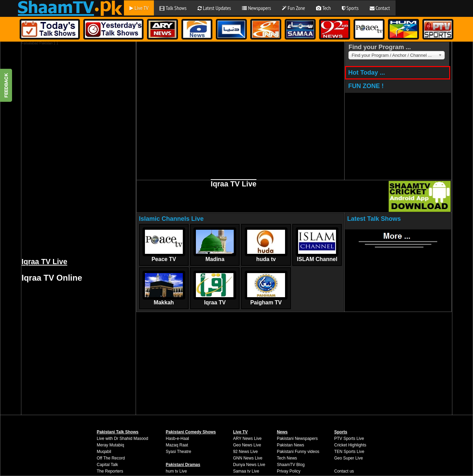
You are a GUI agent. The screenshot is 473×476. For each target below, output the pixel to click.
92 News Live (245, 452)
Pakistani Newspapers (297, 439)
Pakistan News (290, 445)
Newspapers (256, 8)
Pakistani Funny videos (298, 452)
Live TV (139, 8)
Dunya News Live (249, 465)
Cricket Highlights (350, 445)
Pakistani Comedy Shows (191, 432)
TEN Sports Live (349, 452)
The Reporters (110, 471)
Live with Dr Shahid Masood (122, 439)
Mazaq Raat (177, 445)
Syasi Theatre (179, 452)
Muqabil (104, 452)
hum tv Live (176, 471)
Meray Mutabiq (110, 445)
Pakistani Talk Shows (118, 432)
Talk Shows (173, 8)
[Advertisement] (73, 148)
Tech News (287, 458)
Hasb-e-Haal (177, 439)
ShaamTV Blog (291, 465)
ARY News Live (247, 439)
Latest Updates (214, 8)
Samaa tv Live (246, 471)
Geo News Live (247, 445)
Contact (380, 8)
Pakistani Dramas (183, 465)
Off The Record (111, 458)
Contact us (344, 471)
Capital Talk (107, 465)
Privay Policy (289, 471)
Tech (323, 8)
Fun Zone (293, 8)
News (282, 432)
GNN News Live (248, 458)
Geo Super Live (349, 458)
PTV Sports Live (349, 439)
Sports (350, 8)
